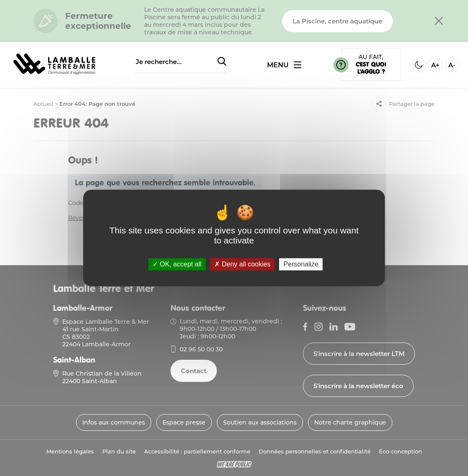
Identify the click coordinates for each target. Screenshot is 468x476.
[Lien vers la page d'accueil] (54, 75)
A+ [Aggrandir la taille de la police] (435, 65)
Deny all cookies (242, 264)
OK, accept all (177, 264)
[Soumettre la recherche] (222, 62)
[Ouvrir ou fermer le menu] (284, 65)
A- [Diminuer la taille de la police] (452, 65)
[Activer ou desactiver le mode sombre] (419, 65)
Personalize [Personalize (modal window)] (301, 264)
